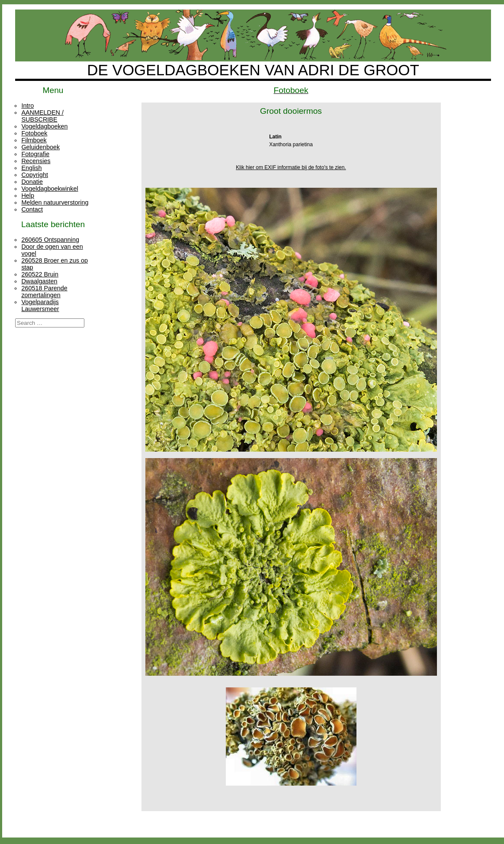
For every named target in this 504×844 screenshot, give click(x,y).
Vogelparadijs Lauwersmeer (40, 305)
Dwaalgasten (39, 281)
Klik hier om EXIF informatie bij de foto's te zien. (291, 167)
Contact (32, 209)
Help (28, 196)
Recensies (36, 161)
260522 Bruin (40, 274)
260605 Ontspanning (50, 240)
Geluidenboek (40, 147)
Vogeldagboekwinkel (50, 189)
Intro (27, 106)
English (31, 168)
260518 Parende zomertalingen (44, 292)
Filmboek (34, 140)
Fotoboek (34, 133)
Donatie (32, 182)
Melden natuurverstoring (55, 202)
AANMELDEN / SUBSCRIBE (42, 116)
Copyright (35, 175)
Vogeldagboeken (44, 126)
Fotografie (35, 154)
